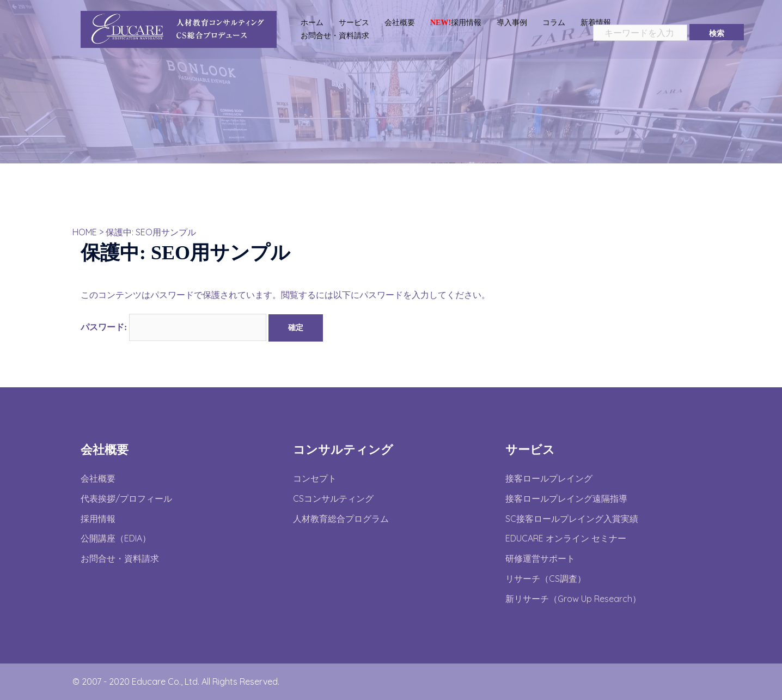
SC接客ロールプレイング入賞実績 (572, 519)
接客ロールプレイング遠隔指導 (566, 498)
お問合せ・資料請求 (335, 35)
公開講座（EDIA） (116, 538)
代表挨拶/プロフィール (126, 498)
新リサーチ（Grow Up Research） (573, 599)
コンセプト (315, 478)
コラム (554, 22)
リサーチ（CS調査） (546, 579)
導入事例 (512, 22)
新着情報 (596, 22)
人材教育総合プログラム (341, 519)
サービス (354, 22)
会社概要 (400, 22)
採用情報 (456, 22)
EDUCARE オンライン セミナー (566, 538)
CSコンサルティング (333, 498)
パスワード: (173, 327)
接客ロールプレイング (549, 478)
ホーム (312, 22)
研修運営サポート (540, 558)
